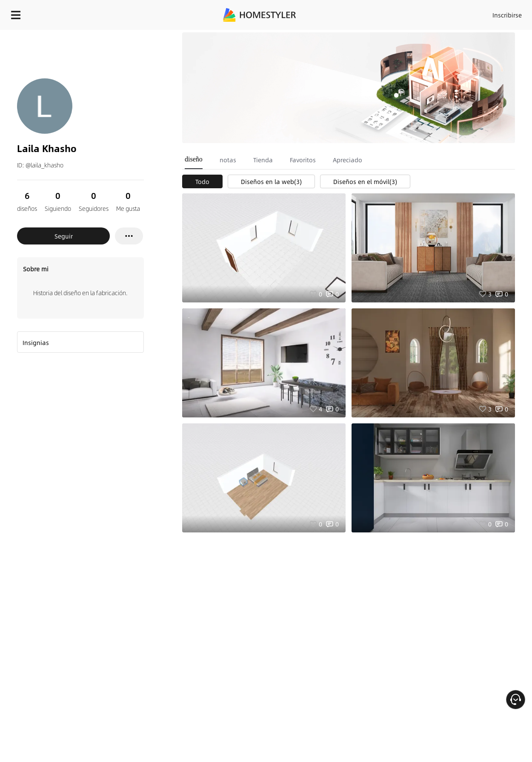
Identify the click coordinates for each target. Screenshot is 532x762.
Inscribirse (507, 15)
